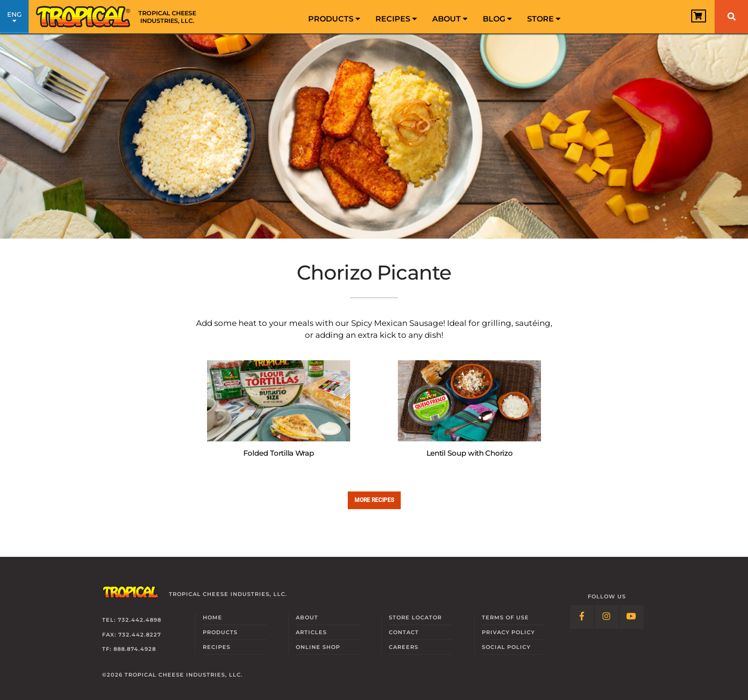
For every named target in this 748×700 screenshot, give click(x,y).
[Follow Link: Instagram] (607, 617)
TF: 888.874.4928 (129, 649)
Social (506, 647)
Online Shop (318, 647)
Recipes (396, 19)
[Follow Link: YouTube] (632, 617)
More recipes (374, 500)
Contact (404, 632)
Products (334, 19)
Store (544, 19)
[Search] (731, 17)
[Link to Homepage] (119, 17)
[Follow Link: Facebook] (582, 617)
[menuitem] (334, 17)
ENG (14, 18)
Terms (505, 617)
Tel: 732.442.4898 (132, 620)
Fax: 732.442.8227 (132, 635)
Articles (311, 632)
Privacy (508, 632)
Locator (415, 617)
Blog (497, 19)
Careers (404, 647)
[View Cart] (693, 17)
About (450, 19)
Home (213, 617)
